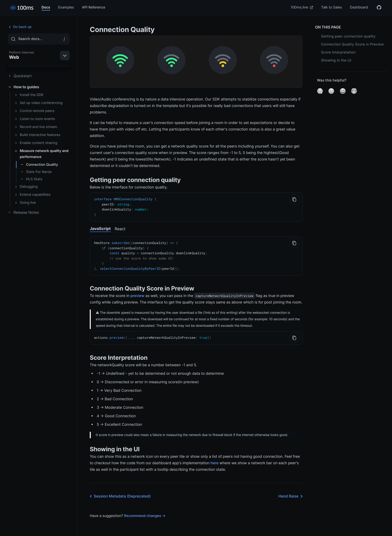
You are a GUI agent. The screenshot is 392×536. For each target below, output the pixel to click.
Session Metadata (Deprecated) (119, 493)
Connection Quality (39, 165)
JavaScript (100, 227)
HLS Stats (31, 179)
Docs (46, 7)
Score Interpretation (338, 52)
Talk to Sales (331, 7)
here (214, 460)
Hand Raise (291, 493)
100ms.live (302, 7)
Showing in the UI (336, 60)
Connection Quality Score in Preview (352, 44)
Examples (66, 7)
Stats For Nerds (36, 172)
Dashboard (359, 7)
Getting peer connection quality (348, 36)
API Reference (94, 7)
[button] (320, 91)
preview (137, 293)
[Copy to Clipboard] (294, 199)
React (120, 228)
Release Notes (23, 212)
